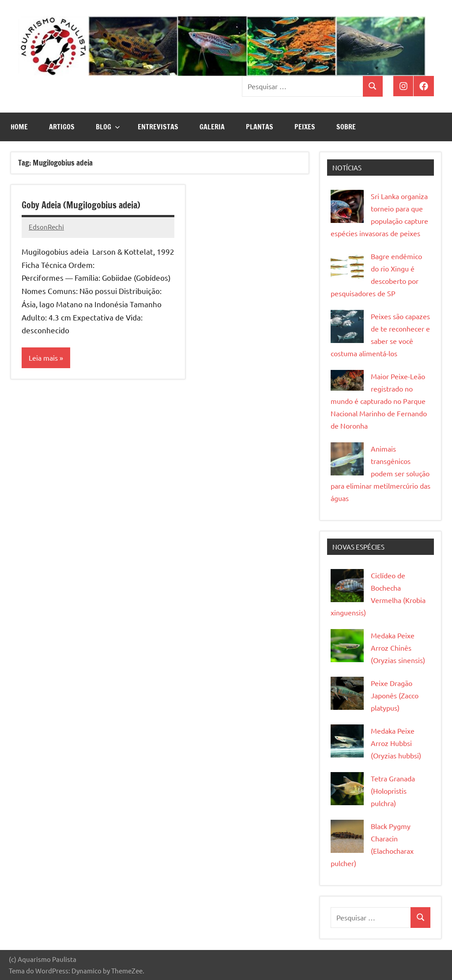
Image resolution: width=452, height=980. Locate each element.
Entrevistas (158, 127)
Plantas (260, 127)
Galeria (212, 127)
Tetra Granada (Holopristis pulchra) (393, 791)
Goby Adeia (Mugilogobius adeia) (81, 205)
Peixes (305, 127)
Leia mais (43, 358)
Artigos (62, 127)
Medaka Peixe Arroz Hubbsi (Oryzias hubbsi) (396, 743)
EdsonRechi (46, 227)
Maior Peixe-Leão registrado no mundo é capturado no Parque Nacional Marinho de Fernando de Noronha (379, 401)
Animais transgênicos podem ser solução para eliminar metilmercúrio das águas (380, 473)
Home (19, 127)
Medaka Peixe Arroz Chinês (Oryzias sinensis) (398, 648)
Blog (108, 127)
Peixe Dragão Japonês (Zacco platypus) (395, 695)
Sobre (346, 127)
